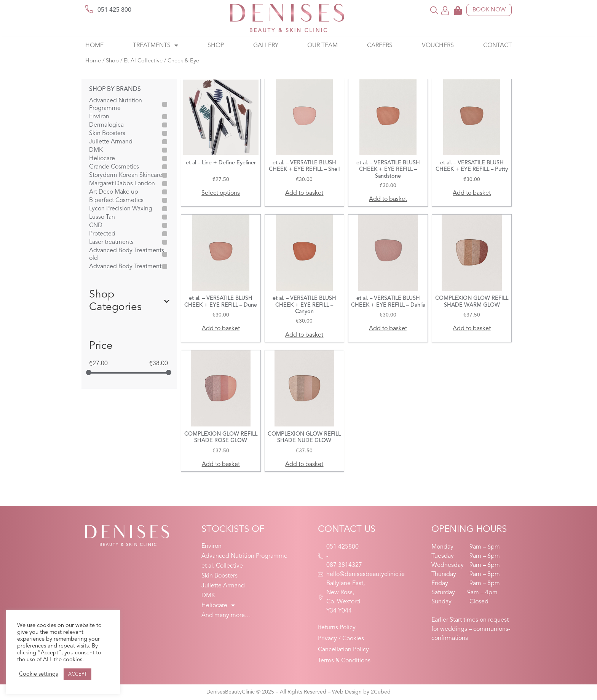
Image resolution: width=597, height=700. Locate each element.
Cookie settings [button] (38, 674)
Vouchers (438, 46)
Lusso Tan (102, 217)
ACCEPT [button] (77, 674)
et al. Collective (222, 566)
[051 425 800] (89, 9)
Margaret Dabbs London (122, 184)
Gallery (266, 46)
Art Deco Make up (114, 192)
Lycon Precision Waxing (121, 209)
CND (96, 226)
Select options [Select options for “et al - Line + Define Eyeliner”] (221, 193)
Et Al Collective (143, 61)
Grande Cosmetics (114, 167)
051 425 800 (114, 10)
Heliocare (102, 159)
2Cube (379, 692)
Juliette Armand (111, 142)
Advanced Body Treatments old (127, 255)
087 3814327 (344, 565)
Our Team (322, 46)
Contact (497, 46)
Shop (216, 46)
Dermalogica (106, 125)
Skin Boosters (107, 134)
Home (94, 46)
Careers (380, 46)
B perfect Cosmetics (116, 200)
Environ (99, 117)
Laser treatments (111, 242)
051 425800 (342, 547)
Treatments (156, 46)
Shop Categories (129, 301)
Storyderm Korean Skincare (126, 175)
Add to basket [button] (304, 193)
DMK (96, 150)
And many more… (226, 616)
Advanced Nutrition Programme (116, 105)
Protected (102, 234)
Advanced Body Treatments (127, 267)
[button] (434, 10)
